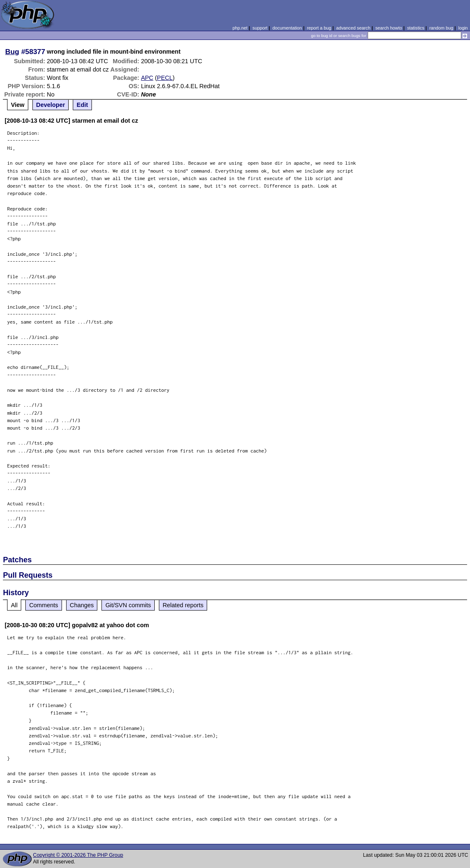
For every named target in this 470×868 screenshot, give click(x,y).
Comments (44, 605)
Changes (82, 605)
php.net (240, 28)
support (260, 28)
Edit (82, 105)
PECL (165, 78)
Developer (51, 105)
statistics (416, 28)
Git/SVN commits (128, 605)
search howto (388, 28)
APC (147, 78)
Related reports (183, 605)
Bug (12, 52)
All (14, 605)
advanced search (353, 28)
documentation (287, 28)
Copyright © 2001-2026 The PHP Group (78, 855)
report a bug (319, 28)
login (463, 28)
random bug (441, 28)
